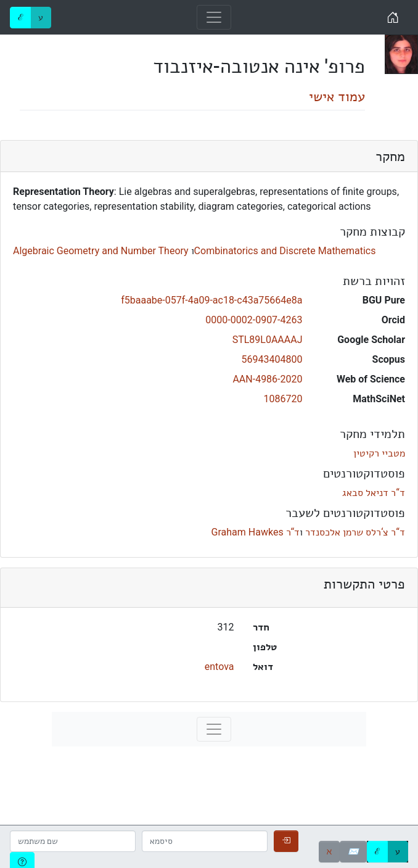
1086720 (283, 399)
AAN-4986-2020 (267, 379)
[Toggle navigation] (214, 17)
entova (219, 667)
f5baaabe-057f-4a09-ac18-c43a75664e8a (211, 300)
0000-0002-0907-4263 (254, 320)
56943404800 (272, 359)
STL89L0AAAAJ (268, 340)
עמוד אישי (337, 96)
